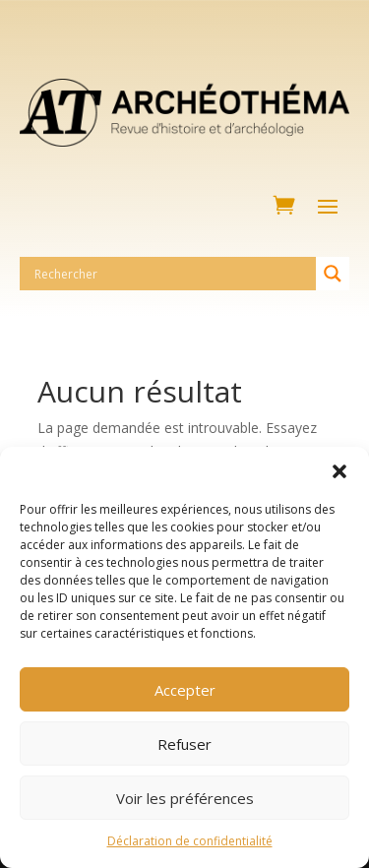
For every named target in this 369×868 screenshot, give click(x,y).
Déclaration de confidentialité (190, 841)
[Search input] (173, 274)
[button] (339, 471)
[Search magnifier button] (333, 274)
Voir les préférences (185, 798)
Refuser (184, 744)
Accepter (185, 690)
